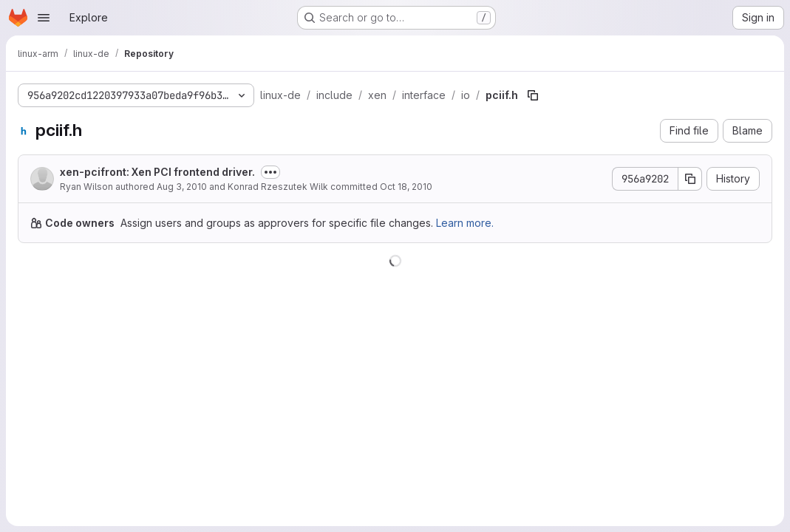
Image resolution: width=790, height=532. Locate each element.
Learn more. (465, 223)
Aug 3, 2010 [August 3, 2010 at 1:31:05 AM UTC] (182, 187)
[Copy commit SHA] (690, 179)
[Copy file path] (533, 95)
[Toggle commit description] (270, 172)
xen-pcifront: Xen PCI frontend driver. (157, 172)
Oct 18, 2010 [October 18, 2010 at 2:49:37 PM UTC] (406, 187)
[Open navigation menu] (44, 18)
